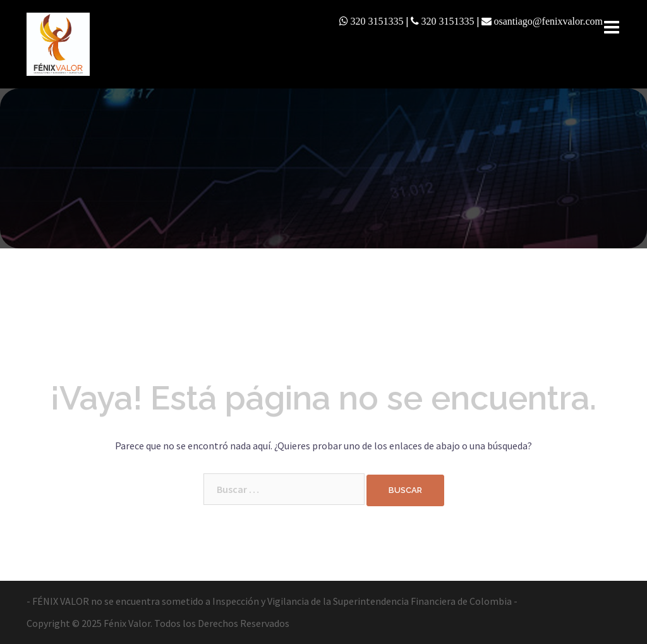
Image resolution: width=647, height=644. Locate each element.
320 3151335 (377, 21)
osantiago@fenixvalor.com (548, 21)
